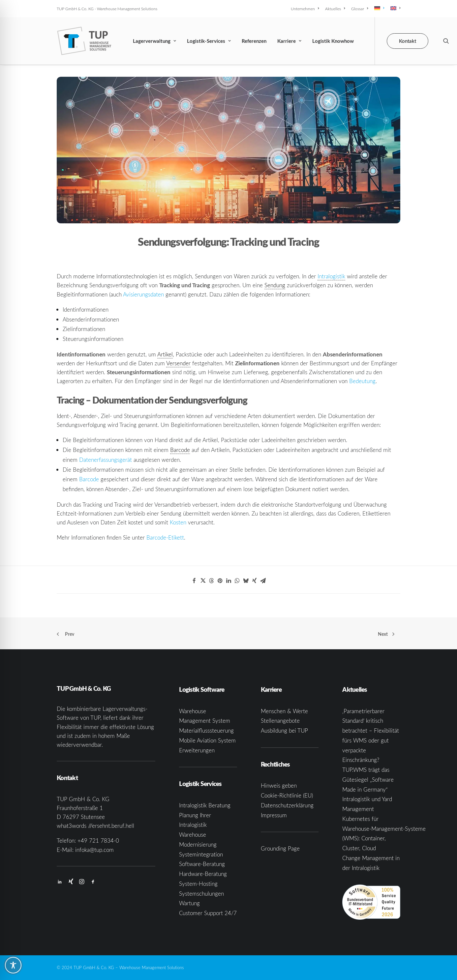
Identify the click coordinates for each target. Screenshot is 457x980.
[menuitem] (306, 9)
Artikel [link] (165, 354)
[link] (331, 276)
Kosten (178, 522)
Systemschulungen (201, 894)
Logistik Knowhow (333, 41)
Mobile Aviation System (207, 740)
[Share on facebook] (194, 581)
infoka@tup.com (94, 850)
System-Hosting (198, 884)
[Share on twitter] (203, 581)
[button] (446, 41)
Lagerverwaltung (154, 41)
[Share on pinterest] (220, 581)
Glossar (360, 9)
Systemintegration (201, 854)
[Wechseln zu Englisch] (394, 8)
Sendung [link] (275, 285)
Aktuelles (335, 9)
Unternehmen (305, 9)
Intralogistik (331, 276)
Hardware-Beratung (203, 874)
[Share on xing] (254, 581)
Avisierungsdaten (143, 294)
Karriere (289, 41)
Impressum (274, 815)
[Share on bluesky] (246, 581)
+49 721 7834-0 (98, 841)
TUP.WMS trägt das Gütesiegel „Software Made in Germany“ (368, 780)
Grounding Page (280, 849)
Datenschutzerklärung (287, 805)
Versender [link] (178, 363)
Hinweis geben (279, 786)
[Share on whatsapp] (237, 581)
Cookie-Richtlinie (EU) (287, 796)
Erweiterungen (197, 750)
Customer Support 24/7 (208, 913)
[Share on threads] (211, 581)
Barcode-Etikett (165, 537)
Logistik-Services (209, 41)
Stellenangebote (280, 721)
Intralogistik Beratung (205, 805)
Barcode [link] (180, 450)
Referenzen (254, 41)
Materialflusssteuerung (206, 731)
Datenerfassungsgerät (106, 460)
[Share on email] (263, 581)
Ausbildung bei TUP (284, 731)
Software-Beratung (202, 864)
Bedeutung (362, 381)
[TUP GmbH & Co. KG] (84, 41)
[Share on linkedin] (228, 581)
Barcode (89, 479)
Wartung (189, 903)
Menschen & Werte (284, 711)
